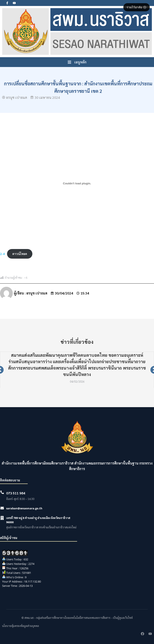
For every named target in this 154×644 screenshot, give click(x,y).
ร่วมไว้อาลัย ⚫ (137, 7)
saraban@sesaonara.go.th (24, 508)
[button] (77, 62)
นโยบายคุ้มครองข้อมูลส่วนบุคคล (21, 626)
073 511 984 (16, 493)
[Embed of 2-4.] (77, 183)
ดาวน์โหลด (20, 254)
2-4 (2, 254)
